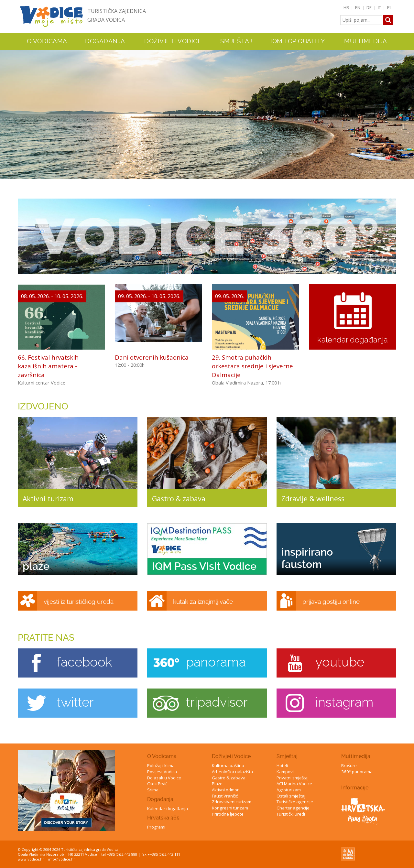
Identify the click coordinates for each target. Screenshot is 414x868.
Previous (6, 111)
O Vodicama (162, 756)
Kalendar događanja (168, 808)
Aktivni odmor (225, 790)
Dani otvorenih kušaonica (152, 357)
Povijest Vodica (162, 772)
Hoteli (282, 765)
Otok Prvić (157, 784)
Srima (153, 790)
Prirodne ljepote (228, 814)
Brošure (349, 765)
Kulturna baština (228, 765)
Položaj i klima (161, 765)
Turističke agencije (295, 802)
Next (408, 111)
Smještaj (287, 756)
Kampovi (285, 772)
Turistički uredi (291, 814)
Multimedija (356, 756)
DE (369, 7)
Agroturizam (289, 790)
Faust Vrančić (225, 796)
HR (346, 7)
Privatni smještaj (293, 778)
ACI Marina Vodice (294, 784)
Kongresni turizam (230, 808)
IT (379, 7)
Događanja (105, 41)
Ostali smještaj (291, 796)
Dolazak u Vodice (164, 778)
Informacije (355, 788)
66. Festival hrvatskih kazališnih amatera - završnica (48, 366)
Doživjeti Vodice (231, 756)
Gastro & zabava (229, 778)
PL (390, 7)
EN (358, 7)
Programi (156, 827)
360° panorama (357, 772)
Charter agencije (293, 808)
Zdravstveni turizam (232, 802)
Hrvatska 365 (163, 818)
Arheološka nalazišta (232, 772)
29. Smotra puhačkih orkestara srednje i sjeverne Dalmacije (252, 366)
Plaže (217, 784)
